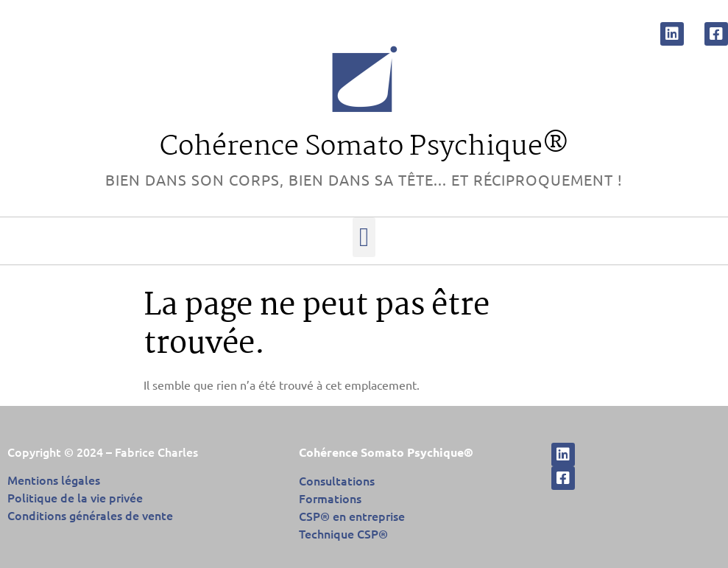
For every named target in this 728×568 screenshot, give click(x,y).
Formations (330, 498)
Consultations (337, 480)
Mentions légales (54, 480)
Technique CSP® (343, 533)
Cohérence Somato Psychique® (364, 147)
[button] (364, 237)
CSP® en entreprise (352, 516)
